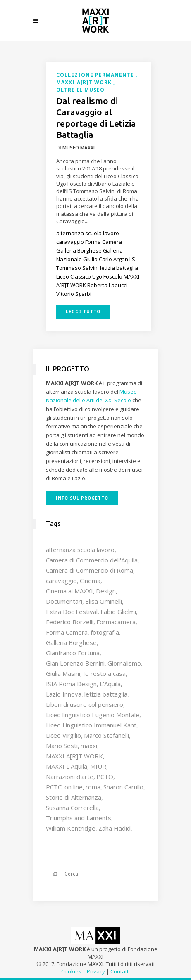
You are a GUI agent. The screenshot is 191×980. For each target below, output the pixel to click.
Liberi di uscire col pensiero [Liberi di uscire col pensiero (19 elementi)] (85, 704)
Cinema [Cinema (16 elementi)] (90, 581)
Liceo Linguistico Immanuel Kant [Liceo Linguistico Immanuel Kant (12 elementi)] (91, 725)
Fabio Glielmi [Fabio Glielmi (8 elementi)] (118, 612)
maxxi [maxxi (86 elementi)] (89, 746)
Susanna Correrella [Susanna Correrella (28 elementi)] (72, 808)
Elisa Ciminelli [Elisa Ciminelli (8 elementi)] (104, 601)
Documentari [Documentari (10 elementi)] (64, 601)
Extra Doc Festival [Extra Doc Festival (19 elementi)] (72, 612)
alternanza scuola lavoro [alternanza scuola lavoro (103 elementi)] (80, 550)
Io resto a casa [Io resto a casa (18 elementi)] (104, 673)
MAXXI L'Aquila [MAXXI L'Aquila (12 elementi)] (67, 766)
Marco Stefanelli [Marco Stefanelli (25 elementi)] (106, 735)
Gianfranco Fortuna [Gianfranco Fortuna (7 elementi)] (73, 653)
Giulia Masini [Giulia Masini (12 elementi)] (63, 673)
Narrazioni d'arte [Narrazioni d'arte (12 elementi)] (70, 777)
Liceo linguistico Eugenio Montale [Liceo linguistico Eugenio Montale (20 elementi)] (93, 715)
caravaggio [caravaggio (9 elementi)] (61, 581)
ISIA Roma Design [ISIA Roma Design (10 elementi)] (71, 684)
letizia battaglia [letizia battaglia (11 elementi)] (106, 694)
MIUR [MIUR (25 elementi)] (98, 766)
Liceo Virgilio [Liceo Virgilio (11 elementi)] (63, 735)
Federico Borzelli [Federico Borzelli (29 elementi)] (70, 622)
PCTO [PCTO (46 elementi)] (105, 777)
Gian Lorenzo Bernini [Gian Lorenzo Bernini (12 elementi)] (75, 663)
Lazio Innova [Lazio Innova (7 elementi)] (64, 694)
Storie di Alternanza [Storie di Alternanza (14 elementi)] (74, 797)
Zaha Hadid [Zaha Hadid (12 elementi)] (115, 828)
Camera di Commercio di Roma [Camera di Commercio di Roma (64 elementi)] (90, 570)
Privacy (96, 971)
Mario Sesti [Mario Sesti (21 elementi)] (62, 746)
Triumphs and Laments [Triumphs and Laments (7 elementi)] (79, 818)
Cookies (71, 971)
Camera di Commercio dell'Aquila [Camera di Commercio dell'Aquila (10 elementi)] (92, 560)
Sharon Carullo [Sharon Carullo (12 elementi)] (123, 787)
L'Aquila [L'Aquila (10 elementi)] (110, 684)
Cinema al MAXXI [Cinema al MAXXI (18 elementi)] (69, 591)
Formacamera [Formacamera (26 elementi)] (116, 622)
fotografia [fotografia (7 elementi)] (105, 632)
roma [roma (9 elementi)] (93, 787)
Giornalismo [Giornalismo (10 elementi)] (124, 663)
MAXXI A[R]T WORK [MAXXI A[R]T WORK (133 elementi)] (74, 756)
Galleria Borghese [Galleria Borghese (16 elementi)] (71, 642)
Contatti (120, 971)
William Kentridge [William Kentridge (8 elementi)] (71, 828)
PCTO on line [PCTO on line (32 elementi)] (64, 787)
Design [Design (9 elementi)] (106, 591)
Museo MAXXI (79, 148)
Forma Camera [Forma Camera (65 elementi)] (67, 632)
